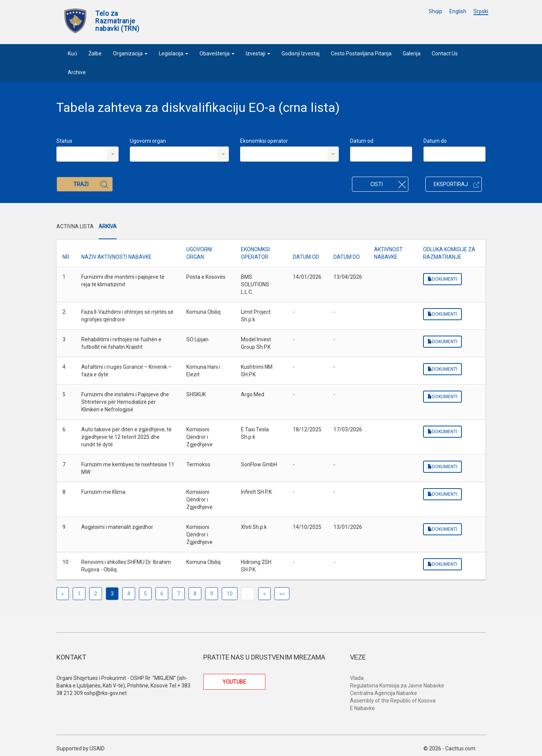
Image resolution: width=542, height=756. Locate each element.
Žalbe (95, 53)
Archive (77, 72)
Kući (72, 53)
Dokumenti (442, 279)
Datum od (362, 141)
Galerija (412, 53)
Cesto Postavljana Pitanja (361, 53)
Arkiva (108, 226)
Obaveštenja (217, 53)
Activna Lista (75, 226)
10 (230, 594)
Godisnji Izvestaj (301, 53)
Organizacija (130, 53)
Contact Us (445, 53)
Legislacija (174, 53)
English (458, 11)
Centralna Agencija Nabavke (384, 693)
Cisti (388, 184)
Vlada (357, 678)
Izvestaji (258, 53)
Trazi (91, 184)
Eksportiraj (456, 184)
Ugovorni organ (148, 141)
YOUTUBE (234, 682)
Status (64, 141)
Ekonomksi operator (264, 141)
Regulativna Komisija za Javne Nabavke (397, 686)
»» (282, 594)
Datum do (435, 141)
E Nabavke (362, 708)
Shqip (435, 11)
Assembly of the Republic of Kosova (393, 701)
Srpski (481, 11)
